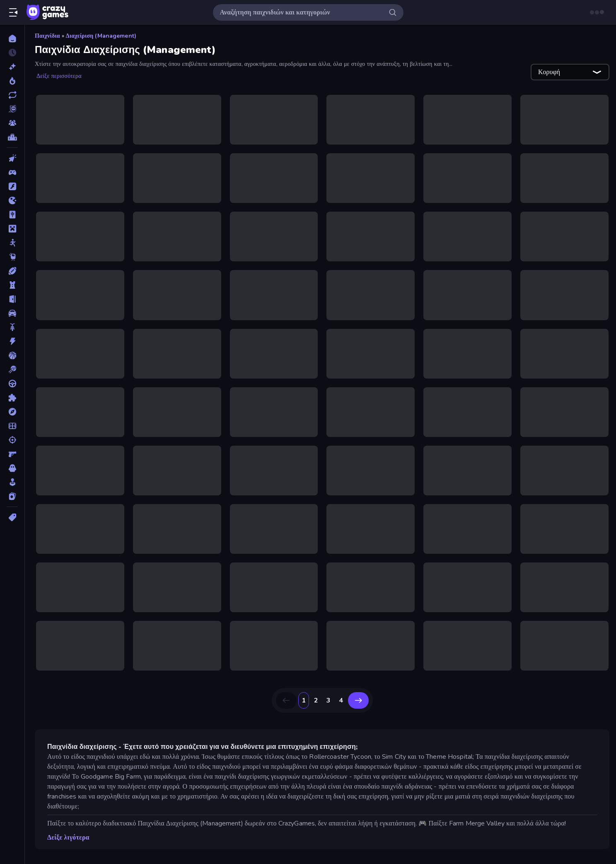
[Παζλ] (12, 398)
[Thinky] (12, 257)
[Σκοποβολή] (12, 440)
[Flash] (12, 186)
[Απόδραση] (12, 299)
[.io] (12, 200)
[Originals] (12, 109)
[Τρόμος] (12, 468)
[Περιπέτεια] (12, 412)
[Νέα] (12, 67)
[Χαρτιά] (12, 496)
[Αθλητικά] (12, 271)
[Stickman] (12, 243)
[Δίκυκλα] (12, 327)
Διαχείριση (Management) (101, 36)
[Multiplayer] (12, 123)
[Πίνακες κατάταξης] (12, 137)
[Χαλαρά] (12, 482)
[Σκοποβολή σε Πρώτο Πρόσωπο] (12, 454)
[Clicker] (12, 158)
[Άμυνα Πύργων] (12, 285)
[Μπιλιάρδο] (12, 369)
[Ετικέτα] (12, 517)
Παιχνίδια (47, 36)
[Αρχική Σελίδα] (12, 39)
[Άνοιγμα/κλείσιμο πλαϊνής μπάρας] (13, 12)
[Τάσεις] (12, 81)
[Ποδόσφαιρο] (12, 426)
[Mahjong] (12, 215)
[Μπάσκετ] (12, 355)
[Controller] (12, 172)
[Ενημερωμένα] (12, 95)
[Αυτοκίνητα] (12, 313)
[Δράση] (12, 341)
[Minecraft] (12, 229)
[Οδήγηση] (12, 384)
